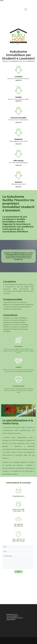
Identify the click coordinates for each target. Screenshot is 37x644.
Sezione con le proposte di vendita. (18, 99)
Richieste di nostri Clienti (18, 184)
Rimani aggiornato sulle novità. (18, 141)
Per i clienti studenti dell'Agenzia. (18, 163)
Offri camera (18, 161)
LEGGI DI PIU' (18, 80)
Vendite (18, 97)
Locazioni (18, 77)
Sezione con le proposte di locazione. (18, 79)
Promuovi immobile (18, 118)
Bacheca (18, 182)
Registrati (18, 139)
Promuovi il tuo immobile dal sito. (18, 120)
